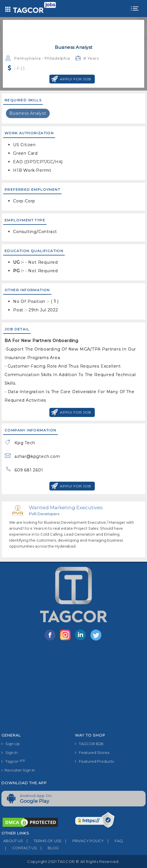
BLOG (48, 848)
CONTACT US (19, 848)
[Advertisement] (73, 688)
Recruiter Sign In (18, 770)
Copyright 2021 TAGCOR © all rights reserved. (73, 861)
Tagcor (13, 761)
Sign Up (11, 744)
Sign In (10, 752)
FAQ (113, 841)
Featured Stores (92, 752)
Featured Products (94, 761)
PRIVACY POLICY (83, 841)
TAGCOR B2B (89, 744)
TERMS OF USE (42, 841)
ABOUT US (12, 841)
